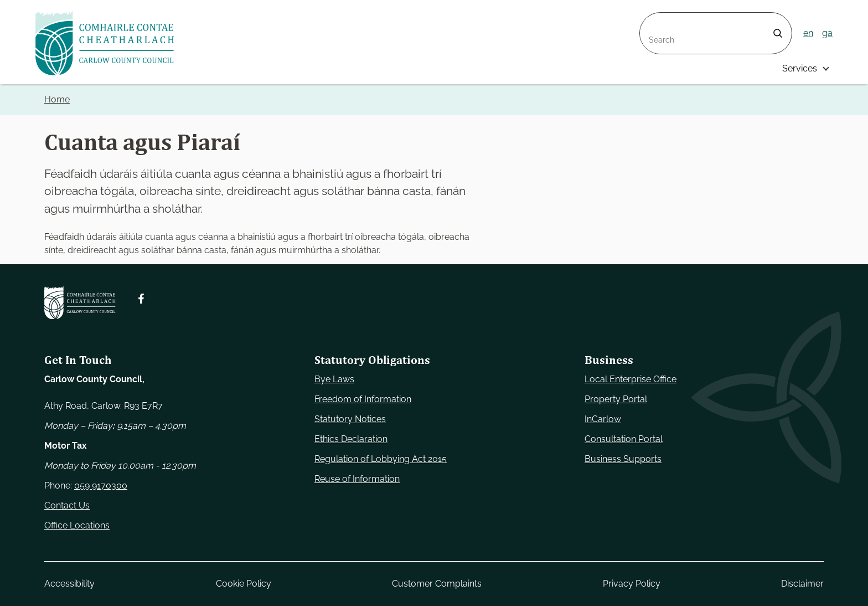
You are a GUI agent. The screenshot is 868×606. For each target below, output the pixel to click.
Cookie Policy (244, 584)
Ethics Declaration (351, 439)
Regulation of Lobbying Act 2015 (381, 459)
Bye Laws (334, 379)
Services (800, 68)
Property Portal (616, 399)
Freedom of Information (363, 399)
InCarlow (603, 419)
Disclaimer (802, 584)
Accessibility (69, 584)
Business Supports (623, 459)
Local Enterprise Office (631, 379)
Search (654, 19)
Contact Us (67, 505)
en (808, 33)
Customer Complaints (437, 584)
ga (827, 33)
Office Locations (77, 525)
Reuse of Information (357, 479)
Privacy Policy (632, 584)
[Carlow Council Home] (80, 303)
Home (57, 99)
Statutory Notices (350, 419)
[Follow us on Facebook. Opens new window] (141, 299)
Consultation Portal (624, 439)
